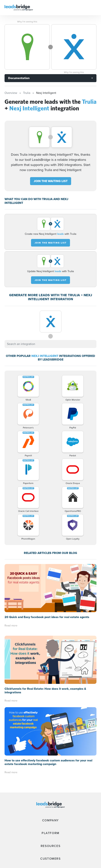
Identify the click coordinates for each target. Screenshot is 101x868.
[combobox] (50, 344)
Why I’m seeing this (27, 22)
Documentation (19, 78)
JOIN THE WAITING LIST (51, 181)
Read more (11, 626)
